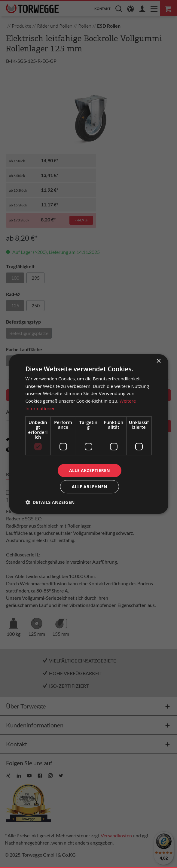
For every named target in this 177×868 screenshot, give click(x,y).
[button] (50, 502)
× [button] (159, 361)
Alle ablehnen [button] (90, 487)
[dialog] (88, 434)
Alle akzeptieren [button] (90, 470)
